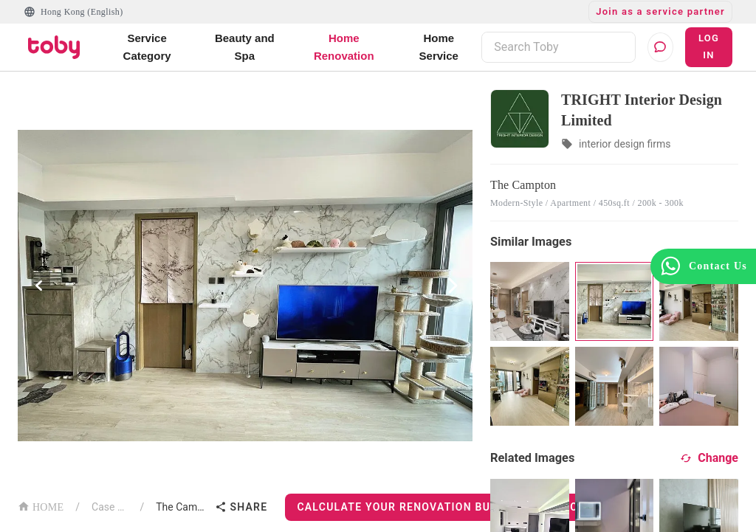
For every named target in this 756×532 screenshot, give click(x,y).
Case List (110, 507)
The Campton (182, 507)
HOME (41, 506)
